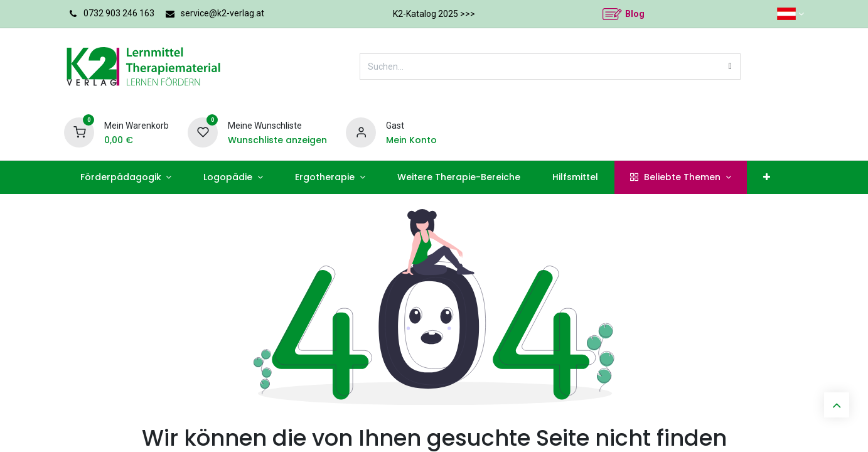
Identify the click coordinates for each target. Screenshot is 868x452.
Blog (635, 14)
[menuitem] (126, 177)
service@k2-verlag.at (222, 13)
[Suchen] (730, 67)
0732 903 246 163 (119, 13)
